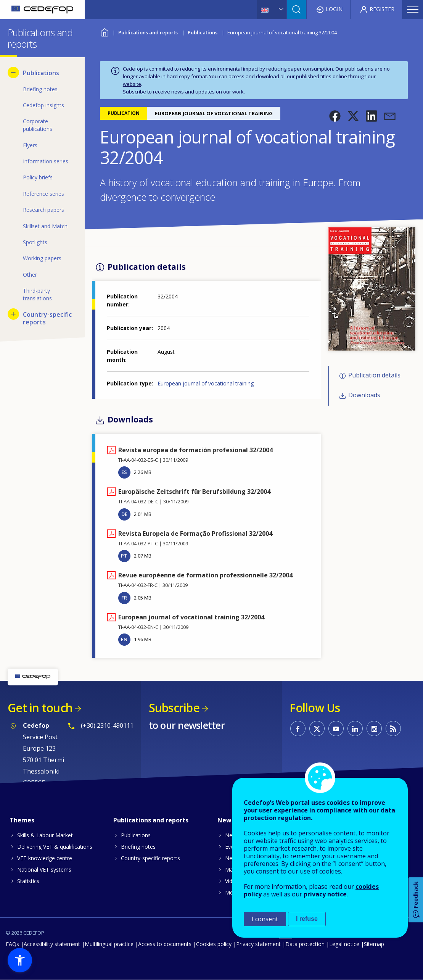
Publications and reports (148, 32)
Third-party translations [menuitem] (37, 294)
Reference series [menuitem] (43, 194)
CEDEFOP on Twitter (317, 729)
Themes (22, 820)
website (132, 84)
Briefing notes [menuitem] (40, 89)
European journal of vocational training (206, 383)
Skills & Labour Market (45, 835)
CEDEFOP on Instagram (374, 729)
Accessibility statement (52, 944)
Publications (203, 32)
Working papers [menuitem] (42, 258)
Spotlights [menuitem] (35, 242)
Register (382, 9)
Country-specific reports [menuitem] (47, 318)
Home (105, 31)
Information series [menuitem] (46, 161)
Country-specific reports (150, 858)
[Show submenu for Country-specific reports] (13, 314)
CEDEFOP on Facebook (298, 729)
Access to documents (165, 944)
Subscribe (134, 92)
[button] (335, 116)
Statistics (28, 881)
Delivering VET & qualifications (55, 847)
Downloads (364, 395)
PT (124, 556)
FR (124, 598)
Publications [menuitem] (41, 73)
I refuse (307, 919)
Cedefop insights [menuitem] (43, 105)
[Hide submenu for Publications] (13, 73)
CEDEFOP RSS (393, 729)
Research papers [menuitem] (43, 210)
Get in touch (40, 708)
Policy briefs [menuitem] (38, 177)
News (232, 835)
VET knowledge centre (45, 858)
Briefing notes (138, 847)
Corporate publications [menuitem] (38, 125)
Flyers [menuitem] (30, 145)
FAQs (12, 944)
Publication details (374, 375)
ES (124, 472)
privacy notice (325, 894)
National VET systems (44, 870)
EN (124, 639)
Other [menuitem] (30, 275)
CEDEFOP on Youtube (336, 729)
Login (334, 9)
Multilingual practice (109, 944)
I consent (265, 919)
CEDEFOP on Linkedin (355, 729)
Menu (413, 10)
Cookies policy (214, 944)
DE (124, 514)
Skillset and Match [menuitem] (45, 226)
